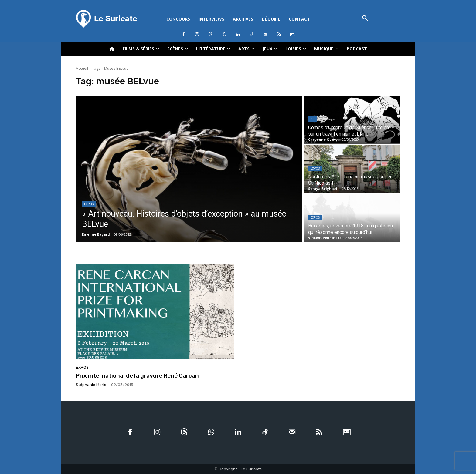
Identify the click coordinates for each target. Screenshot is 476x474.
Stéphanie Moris (91, 385)
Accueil (82, 68)
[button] (365, 19)
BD (312, 119)
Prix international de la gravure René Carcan (137, 376)
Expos (89, 204)
